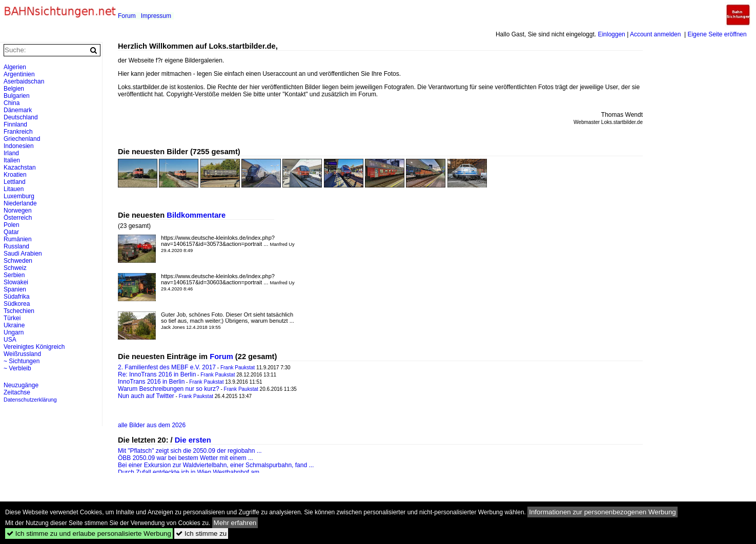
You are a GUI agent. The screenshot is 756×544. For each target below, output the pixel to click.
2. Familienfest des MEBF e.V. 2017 (167, 367)
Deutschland (21, 117)
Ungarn (14, 332)
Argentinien (19, 74)
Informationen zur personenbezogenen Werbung (602, 512)
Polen (12, 225)
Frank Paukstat (238, 368)
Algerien (15, 67)
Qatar (11, 232)
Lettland (15, 182)
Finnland (15, 124)
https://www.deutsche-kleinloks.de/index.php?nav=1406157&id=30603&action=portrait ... (228, 282)
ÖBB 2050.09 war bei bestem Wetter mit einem (182, 458)
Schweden (18, 261)
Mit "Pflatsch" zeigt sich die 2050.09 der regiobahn (186, 451)
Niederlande (20, 203)
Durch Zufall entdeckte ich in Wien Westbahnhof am (189, 472)
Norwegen (18, 211)
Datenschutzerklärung (30, 400)
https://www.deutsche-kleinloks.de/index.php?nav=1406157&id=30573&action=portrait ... (228, 244)
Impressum (156, 16)
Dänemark (18, 110)
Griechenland (22, 139)
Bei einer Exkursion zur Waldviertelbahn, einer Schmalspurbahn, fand (212, 465)
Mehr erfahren (235, 523)
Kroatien (15, 175)
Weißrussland (22, 354)
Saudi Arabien (23, 254)
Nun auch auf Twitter (146, 396)
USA (10, 340)
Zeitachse (17, 392)
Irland (11, 153)
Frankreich (18, 132)
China (12, 103)
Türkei (12, 318)
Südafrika (17, 297)
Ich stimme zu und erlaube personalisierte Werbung (89, 533)
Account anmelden (655, 34)
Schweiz (15, 268)
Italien (12, 160)
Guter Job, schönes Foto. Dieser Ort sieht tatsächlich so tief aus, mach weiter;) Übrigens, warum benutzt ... (228, 321)
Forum (127, 16)
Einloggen (611, 34)
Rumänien (18, 239)
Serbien (14, 275)
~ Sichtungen (22, 361)
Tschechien (19, 311)
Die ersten (193, 440)
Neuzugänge (21, 385)
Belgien (14, 89)
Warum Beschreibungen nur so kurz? (169, 389)
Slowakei (16, 282)
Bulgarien (17, 96)
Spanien (15, 289)
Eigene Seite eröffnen (717, 34)
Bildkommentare (196, 215)
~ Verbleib (17, 368)
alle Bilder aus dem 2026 (152, 425)
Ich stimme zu (201, 533)
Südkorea (17, 304)
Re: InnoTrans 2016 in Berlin (157, 374)
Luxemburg (19, 196)
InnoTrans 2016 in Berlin (151, 382)
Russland (16, 246)
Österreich (18, 218)
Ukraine (14, 325)
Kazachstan (20, 168)
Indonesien (19, 146)
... (259, 451)
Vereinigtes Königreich (34, 347)
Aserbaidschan (24, 81)
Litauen (14, 189)
